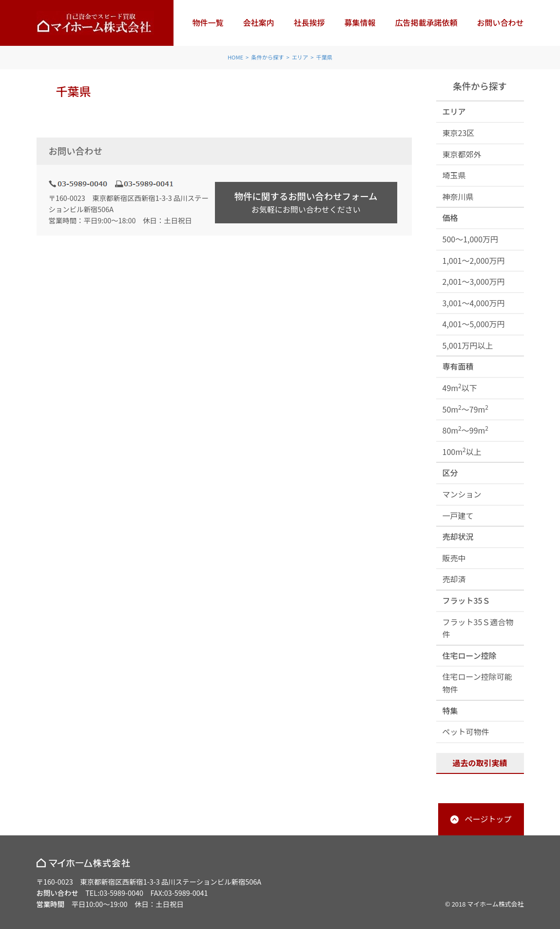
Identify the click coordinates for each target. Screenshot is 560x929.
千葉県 (324, 57)
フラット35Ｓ (466, 600)
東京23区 (459, 133)
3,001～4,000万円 (474, 303)
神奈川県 (458, 197)
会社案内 (258, 22)
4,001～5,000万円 (474, 324)
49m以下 (460, 387)
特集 (450, 711)
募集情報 (360, 22)
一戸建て (458, 515)
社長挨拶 (309, 22)
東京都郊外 (462, 154)
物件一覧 (208, 22)
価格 (450, 217)
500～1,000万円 (471, 239)
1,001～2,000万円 (474, 260)
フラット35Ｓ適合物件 (478, 628)
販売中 (454, 558)
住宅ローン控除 (470, 655)
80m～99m (466, 430)
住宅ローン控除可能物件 (477, 683)
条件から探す (267, 57)
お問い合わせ (500, 22)
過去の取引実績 (480, 763)
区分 (450, 473)
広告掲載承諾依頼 (426, 22)
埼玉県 (454, 175)
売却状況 (458, 536)
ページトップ (488, 819)
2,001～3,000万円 (474, 281)
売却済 (454, 579)
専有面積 (458, 366)
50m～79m (466, 409)
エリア (300, 57)
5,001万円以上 (468, 345)
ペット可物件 (466, 731)
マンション (462, 494)
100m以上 (462, 451)
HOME (235, 57)
